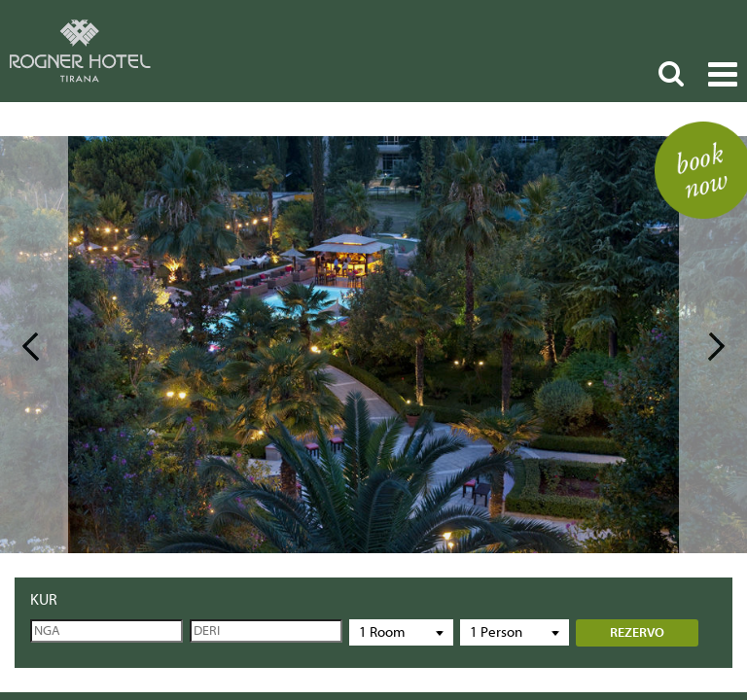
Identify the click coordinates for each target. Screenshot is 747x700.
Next (713, 345)
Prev (34, 345)
